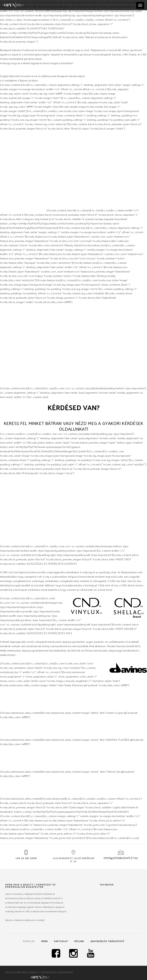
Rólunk (80, 941)
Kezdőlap (28, 941)
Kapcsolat (61, 941)
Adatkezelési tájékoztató (109, 941)
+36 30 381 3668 (26, 858)
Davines (5, 210)
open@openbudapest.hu (121, 858)
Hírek (44, 941)
